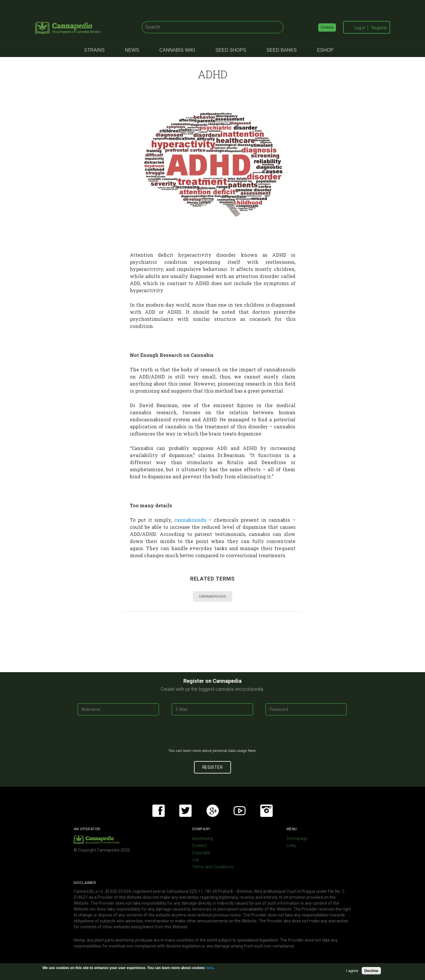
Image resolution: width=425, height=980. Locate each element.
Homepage (297, 838)
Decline (371, 971)
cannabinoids (190, 520)
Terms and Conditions (213, 867)
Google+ (213, 811)
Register (379, 28)
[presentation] (213, 734)
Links (291, 846)
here (252, 751)
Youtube (240, 811)
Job (195, 860)
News (132, 50)
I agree (352, 971)
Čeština (327, 27)
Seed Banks (282, 50)
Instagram (266, 811)
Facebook (159, 811)
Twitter (185, 811)
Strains (94, 50)
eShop (325, 50)
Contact (199, 846)
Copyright (201, 853)
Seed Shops (231, 50)
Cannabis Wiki (177, 50)
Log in (360, 28)
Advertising (202, 838)
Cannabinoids (212, 597)
